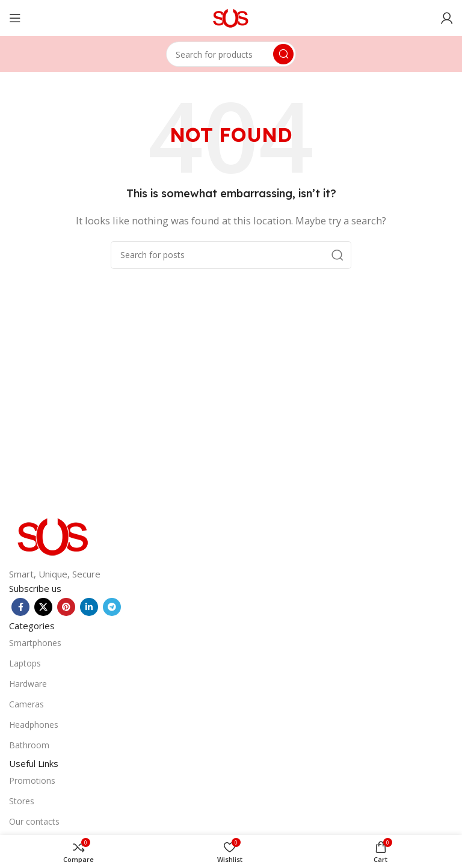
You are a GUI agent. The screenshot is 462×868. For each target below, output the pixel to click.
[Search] (231, 54)
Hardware (28, 684)
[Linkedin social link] (89, 607)
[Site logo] (231, 17)
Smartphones (35, 643)
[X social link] (43, 607)
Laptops (25, 663)
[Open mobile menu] (15, 18)
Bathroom (29, 745)
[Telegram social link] (112, 607)
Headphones (34, 725)
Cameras (26, 704)
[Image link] (54, 535)
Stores (22, 801)
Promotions (32, 780)
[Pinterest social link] (66, 607)
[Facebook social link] (20, 607)
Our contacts (34, 821)
